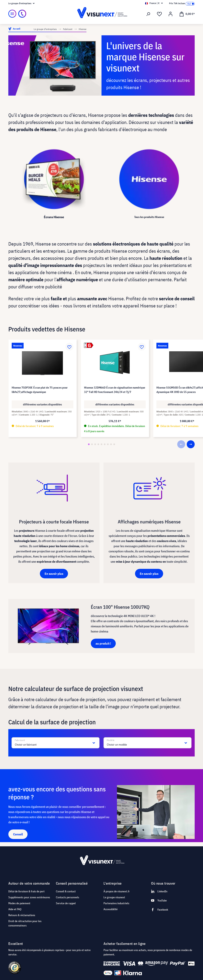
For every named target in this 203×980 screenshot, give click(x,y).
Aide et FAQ (15, 909)
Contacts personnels (68, 897)
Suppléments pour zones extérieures (29, 897)
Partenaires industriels (116, 903)
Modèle (111, 740)
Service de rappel (66, 903)
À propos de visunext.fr (117, 891)
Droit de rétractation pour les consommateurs (25, 923)
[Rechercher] (148, 14)
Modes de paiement (19, 903)
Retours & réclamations (22, 915)
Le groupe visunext (114, 897)
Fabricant (20, 740)
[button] (89, 444)
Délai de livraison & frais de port (26, 891)
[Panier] (187, 14)
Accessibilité (111, 909)
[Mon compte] (170, 14)
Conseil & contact (66, 891)
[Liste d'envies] (159, 14)
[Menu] (12, 14)
